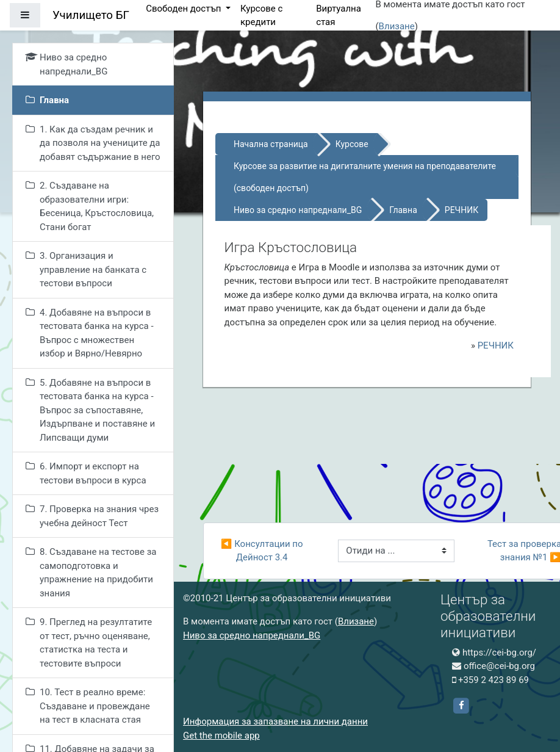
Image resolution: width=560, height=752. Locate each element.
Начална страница (271, 144)
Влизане (397, 26)
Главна (403, 210)
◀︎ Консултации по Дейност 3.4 (263, 551)
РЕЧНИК (461, 210)
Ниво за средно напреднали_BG (298, 210)
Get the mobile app (221, 736)
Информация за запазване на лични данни (275, 721)
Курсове (352, 144)
